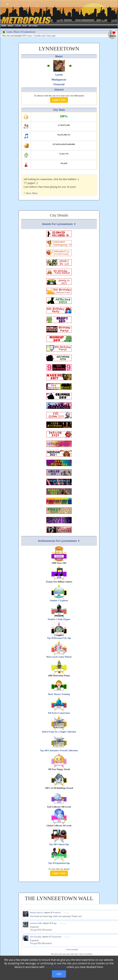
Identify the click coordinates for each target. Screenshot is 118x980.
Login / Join (59, 100)
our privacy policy (55, 967)
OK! (59, 974)
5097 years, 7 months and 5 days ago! (39, 36)
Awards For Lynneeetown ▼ (59, 224)
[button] (31, 193)
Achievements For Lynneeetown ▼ (59, 541)
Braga (54, 923)
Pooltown (57, 912)
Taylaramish (56, 937)
